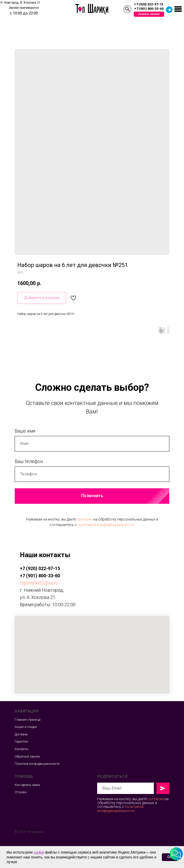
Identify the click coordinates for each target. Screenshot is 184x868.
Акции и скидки (26, 727)
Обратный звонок (27, 757)
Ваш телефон (29, 461)
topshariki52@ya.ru (39, 583)
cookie (39, 852)
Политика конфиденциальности (37, 764)
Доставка (21, 734)
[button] (149, 14)
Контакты (21, 749)
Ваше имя (25, 431)
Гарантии (21, 742)
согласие (85, 519)
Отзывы (21, 792)
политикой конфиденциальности (106, 525)
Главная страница (28, 720)
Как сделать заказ (27, 785)
